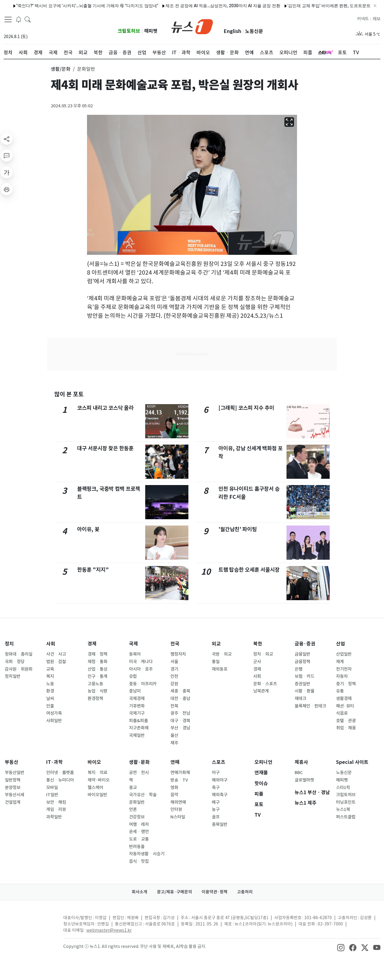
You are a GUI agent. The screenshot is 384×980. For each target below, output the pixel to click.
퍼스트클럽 (346, 817)
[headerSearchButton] (28, 19)
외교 (216, 644)
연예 (175, 762)
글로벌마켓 (304, 780)
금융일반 (302, 654)
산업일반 (344, 654)
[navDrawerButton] (8, 19)
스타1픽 (343, 788)
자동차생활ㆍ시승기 (147, 854)
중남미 (135, 691)
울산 (174, 735)
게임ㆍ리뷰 (56, 809)
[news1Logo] (29, 923)
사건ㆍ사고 (56, 654)
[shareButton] (7, 139)
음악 (174, 795)
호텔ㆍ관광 (346, 721)
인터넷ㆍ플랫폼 (60, 773)
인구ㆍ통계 (97, 676)
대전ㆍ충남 (180, 699)
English (232, 31)
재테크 (300, 699)
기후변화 (137, 706)
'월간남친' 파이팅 (238, 529)
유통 (340, 691)
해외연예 (178, 802)
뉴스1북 (343, 809)
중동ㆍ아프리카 (143, 684)
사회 (51, 644)
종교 (133, 788)
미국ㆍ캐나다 (141, 662)
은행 (298, 669)
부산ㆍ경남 (180, 728)
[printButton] (7, 189)
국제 (133, 644)
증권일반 (302, 684)
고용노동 (95, 684)
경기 (174, 669)
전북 (174, 706)
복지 (50, 676)
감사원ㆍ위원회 (19, 669)
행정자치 (178, 654)
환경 (50, 691)
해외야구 (220, 780)
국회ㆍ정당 (15, 662)
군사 (257, 662)
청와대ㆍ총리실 (19, 654)
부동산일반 (15, 773)
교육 (50, 669)
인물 (50, 706)
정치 (9, 644)
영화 (174, 788)
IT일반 (52, 795)
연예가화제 (180, 773)
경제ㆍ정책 (97, 654)
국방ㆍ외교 (222, 654)
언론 (133, 809)
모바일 (52, 788)
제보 (376, 19)
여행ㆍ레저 (139, 824)
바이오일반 (97, 795)
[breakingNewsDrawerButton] (19, 19)
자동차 (342, 676)
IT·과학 (54, 762)
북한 (258, 644)
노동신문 (254, 31)
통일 (216, 662)
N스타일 (178, 817)
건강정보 (137, 817)
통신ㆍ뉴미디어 (60, 780)
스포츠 (219, 762)
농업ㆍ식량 (97, 691)
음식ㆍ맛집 (139, 861)
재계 (340, 662)
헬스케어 (95, 788)
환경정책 (95, 699)
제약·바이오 (99, 780)
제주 (174, 743)
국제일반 (137, 735)
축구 (216, 788)
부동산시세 (15, 795)
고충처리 (245, 892)
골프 (216, 817)
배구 (216, 802)
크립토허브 (129, 31)
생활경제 (344, 699)
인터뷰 (176, 809)
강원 (174, 684)
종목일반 (220, 824)
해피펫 (151, 31)
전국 (175, 644)
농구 (216, 809)
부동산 (12, 762)
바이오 (94, 762)
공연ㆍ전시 (139, 773)
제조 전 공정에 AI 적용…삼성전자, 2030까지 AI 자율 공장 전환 (197, 6)
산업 (340, 644)
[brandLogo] (192, 26)
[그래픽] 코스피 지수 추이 (246, 408)
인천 (174, 676)
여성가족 (54, 713)
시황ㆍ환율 (304, 691)
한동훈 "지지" (93, 570)
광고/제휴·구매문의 (174, 892)
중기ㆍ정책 (346, 684)
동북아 (135, 654)
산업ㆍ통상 (97, 669)
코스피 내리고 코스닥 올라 (105, 408)
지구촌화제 (139, 728)
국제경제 (137, 699)
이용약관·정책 (214, 892)
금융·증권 (305, 644)
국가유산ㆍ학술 (143, 795)
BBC (299, 773)
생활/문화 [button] (61, 69)
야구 (216, 773)
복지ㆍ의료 (97, 773)
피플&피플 (138, 721)
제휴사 (301, 762)
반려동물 (137, 847)
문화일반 (137, 802)
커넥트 (363, 19)
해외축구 (220, 795)
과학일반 (54, 817)
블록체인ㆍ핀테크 (310, 706)
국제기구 (137, 713)
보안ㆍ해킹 (56, 802)
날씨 (50, 699)
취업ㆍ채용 (346, 728)
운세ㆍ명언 (139, 832)
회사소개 (139, 892)
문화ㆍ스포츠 (265, 684)
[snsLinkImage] (341, 947)
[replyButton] (7, 156)
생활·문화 (139, 762)
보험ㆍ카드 (304, 676)
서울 (174, 662)
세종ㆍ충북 (180, 691)
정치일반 (13, 676)
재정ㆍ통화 (97, 662)
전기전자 (344, 669)
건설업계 (13, 802)
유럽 (133, 676)
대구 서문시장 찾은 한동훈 (105, 448)
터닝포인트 (346, 802)
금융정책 (302, 662)
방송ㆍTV (179, 780)
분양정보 (13, 788)
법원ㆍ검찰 (56, 662)
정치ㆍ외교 (263, 654)
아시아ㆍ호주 (141, 669)
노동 (50, 684)
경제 (92, 644)
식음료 (342, 713)
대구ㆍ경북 (180, 721)
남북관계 (261, 691)
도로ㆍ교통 (139, 839)
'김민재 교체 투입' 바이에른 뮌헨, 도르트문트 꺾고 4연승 (313, 6)
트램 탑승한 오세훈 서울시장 (249, 570)
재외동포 (220, 669)
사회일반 (54, 721)
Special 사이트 (352, 762)
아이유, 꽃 (88, 529)
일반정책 (13, 780)
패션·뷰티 (345, 706)
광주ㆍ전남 (180, 713)
